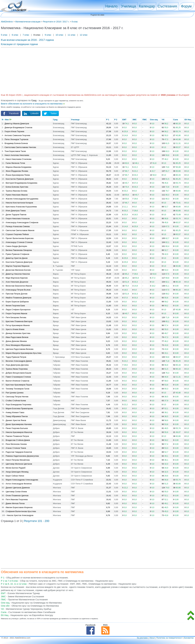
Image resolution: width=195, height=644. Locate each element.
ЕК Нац (188, 120)
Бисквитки (189, 638)
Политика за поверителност (169, 638)
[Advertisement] (92, 70)
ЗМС (134, 120)
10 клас (59, 35)
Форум (186, 6)
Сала (175, 120)
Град (55, 120)
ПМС (145, 120)
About (152, 638)
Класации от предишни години (19, 44)
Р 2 (116, 120)
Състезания (167, 6)
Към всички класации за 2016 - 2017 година (27, 40)
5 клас (4, 35)
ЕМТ (124, 120)
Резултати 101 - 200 (37, 521)
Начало (111, 6)
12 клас (84, 35)
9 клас (48, 35)
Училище (75, 120)
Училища (129, 6)
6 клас (15, 35)
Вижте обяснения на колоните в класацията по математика (33, 104)
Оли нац (154, 120)
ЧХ (163, 120)
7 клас (26, 35)
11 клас (72, 35)
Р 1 (108, 120)
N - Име (7, 120)
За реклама (142, 638)
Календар (147, 6)
